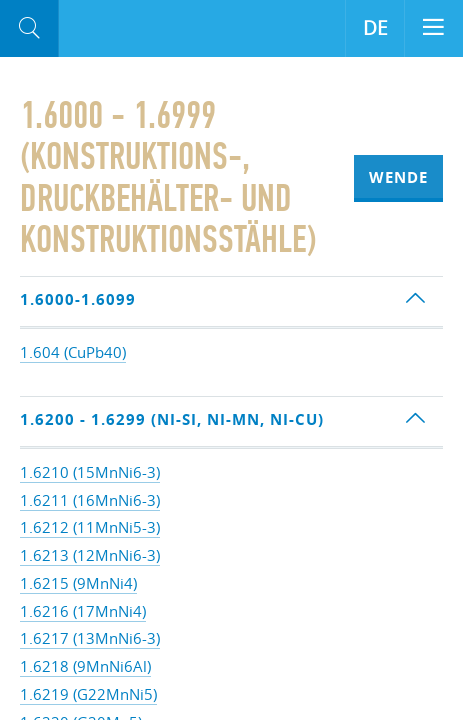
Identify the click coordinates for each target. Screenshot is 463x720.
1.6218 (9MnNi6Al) (85, 666)
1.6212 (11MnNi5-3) (90, 527)
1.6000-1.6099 (78, 299)
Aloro (141, 29)
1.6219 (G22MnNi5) (88, 694)
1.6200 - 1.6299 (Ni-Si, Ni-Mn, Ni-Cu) (172, 419)
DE (375, 28)
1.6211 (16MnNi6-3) (90, 500)
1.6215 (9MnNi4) (78, 583)
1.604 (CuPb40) (73, 352)
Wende (398, 177)
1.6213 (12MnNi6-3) (90, 555)
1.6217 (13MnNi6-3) (90, 638)
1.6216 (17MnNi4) (83, 611)
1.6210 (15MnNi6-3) (90, 472)
